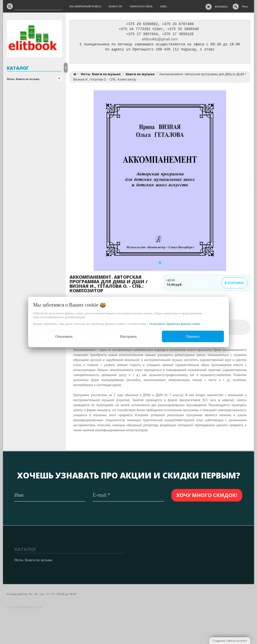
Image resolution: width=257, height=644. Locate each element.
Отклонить (64, 336)
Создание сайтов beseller (230, 641)
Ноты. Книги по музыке (23, 79)
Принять (193, 336)
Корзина (221, 7)
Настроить (128, 336)
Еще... (164, 6)
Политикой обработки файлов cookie (175, 324)
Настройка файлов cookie (24, 606)
